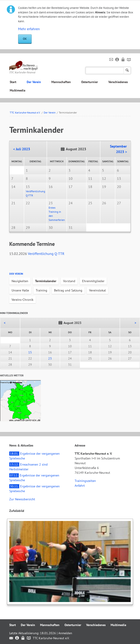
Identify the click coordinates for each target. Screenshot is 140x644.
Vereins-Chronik (23, 300)
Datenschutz (123, 60)
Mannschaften (61, 82)
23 (50, 358)
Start (13, 82)
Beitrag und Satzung (68, 290)
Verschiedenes (118, 82)
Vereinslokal (97, 290)
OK (25, 39)
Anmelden (65, 633)
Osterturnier (90, 82)
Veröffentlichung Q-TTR (46, 254)
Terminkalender (46, 281)
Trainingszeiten (85, 481)
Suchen (127, 70)
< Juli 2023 (22, 149)
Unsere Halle (20, 290)
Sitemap (129, 60)
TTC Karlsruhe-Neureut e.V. (25, 112)
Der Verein (34, 82)
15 (30, 352)
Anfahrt (80, 486)
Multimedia (18, 90)
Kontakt (111, 60)
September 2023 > (118, 149)
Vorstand (69, 281)
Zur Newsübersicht (22, 499)
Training (42, 290)
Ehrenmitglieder (93, 281)
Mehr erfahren (29, 29)
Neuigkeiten (20, 281)
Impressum (117, 60)
